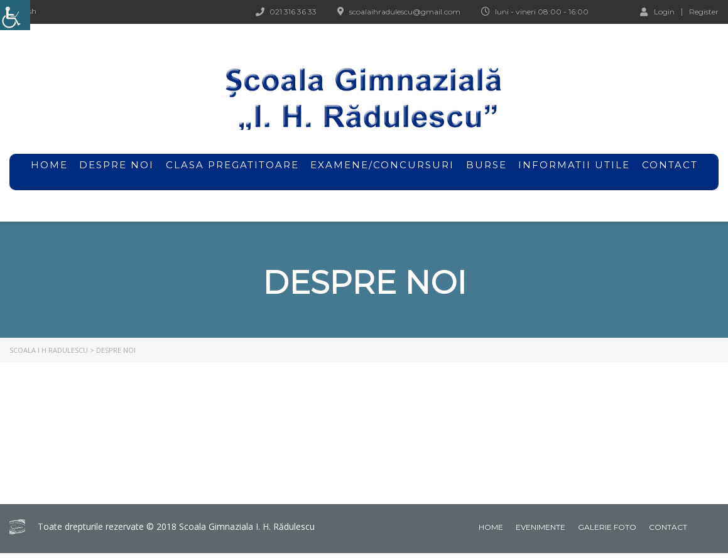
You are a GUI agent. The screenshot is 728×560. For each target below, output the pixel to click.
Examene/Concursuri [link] (382, 172)
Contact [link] (670, 165)
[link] (15, 15)
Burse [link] (486, 172)
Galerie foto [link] (607, 527)
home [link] (49, 165)
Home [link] (491, 527)
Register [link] (704, 12)
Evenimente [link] (541, 527)
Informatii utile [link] (574, 165)
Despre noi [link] (117, 172)
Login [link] (657, 11)
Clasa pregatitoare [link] (232, 165)
